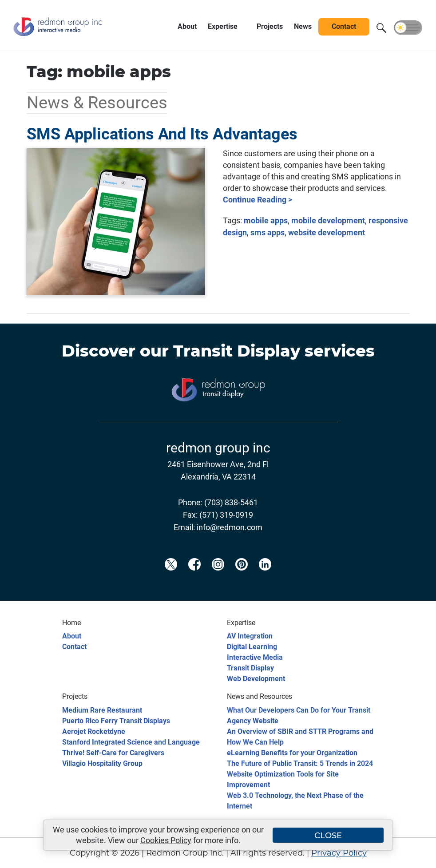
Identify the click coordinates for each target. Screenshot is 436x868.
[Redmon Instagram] (218, 579)
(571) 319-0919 (226, 515)
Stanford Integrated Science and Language (131, 742)
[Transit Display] (218, 416)
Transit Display (237, 351)
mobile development (328, 220)
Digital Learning (252, 647)
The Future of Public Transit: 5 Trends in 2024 (300, 763)
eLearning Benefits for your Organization (292, 753)
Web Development (256, 679)
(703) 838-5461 (231, 502)
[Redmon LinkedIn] (265, 579)
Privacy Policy (339, 853)
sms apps (268, 232)
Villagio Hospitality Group (102, 763)
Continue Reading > (258, 200)
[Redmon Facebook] (194, 579)
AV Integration (250, 636)
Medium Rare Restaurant (102, 710)
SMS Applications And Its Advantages (162, 134)
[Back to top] (414, 856)
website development (327, 232)
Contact (74, 647)
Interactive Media (255, 657)
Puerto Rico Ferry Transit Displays (116, 721)
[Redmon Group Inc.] (58, 37)
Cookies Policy (166, 840)
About (72, 636)
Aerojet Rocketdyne (94, 731)
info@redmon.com (230, 527)
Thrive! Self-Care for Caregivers (113, 753)
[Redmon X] (171, 579)
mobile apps (266, 220)
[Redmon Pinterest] (242, 579)
